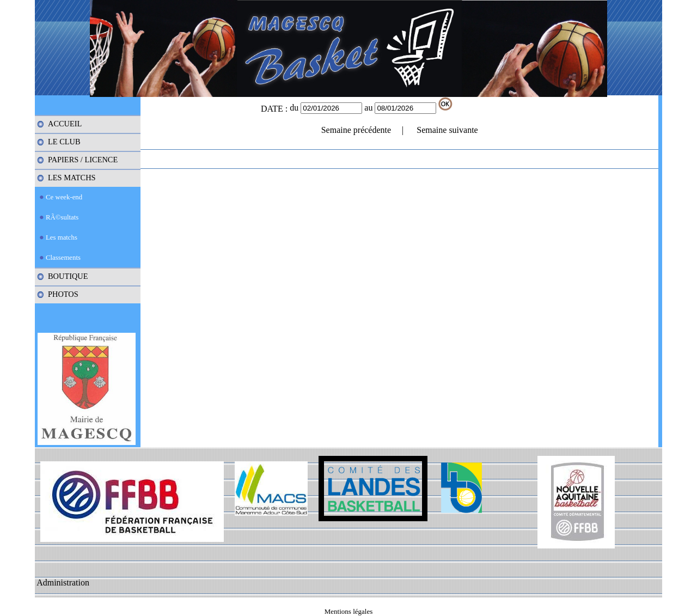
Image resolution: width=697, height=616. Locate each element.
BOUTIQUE (68, 276)
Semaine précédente (356, 130)
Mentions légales (348, 611)
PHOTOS (63, 294)
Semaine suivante (447, 130)
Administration (63, 583)
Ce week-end (64, 197)
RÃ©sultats (62, 217)
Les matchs (62, 237)
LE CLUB (64, 142)
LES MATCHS (72, 178)
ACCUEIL (65, 124)
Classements (63, 258)
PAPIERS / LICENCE (83, 160)
